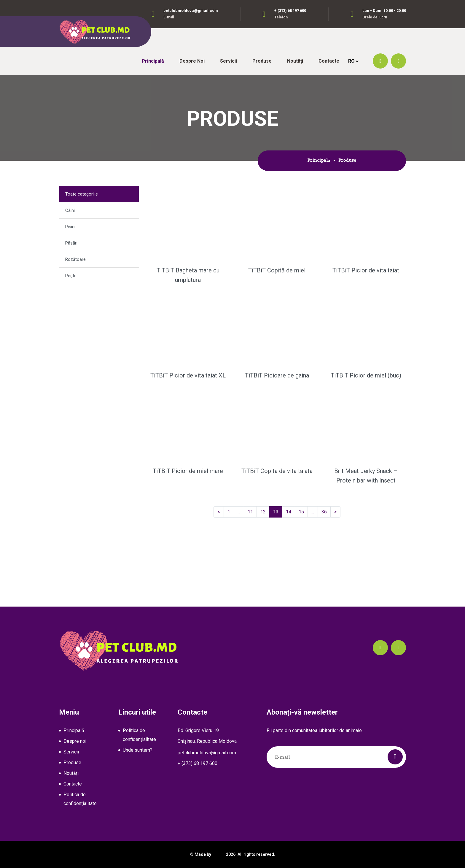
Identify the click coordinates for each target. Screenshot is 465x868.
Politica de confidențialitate (80, 799)
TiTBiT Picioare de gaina (277, 375)
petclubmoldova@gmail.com (191, 11)
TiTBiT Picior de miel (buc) (366, 375)
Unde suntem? (138, 750)
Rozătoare (75, 259)
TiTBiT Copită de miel (277, 270)
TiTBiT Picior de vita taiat (366, 270)
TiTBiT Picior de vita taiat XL (188, 375)
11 (252, 512)
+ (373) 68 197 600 (290, 11)
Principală (153, 61)
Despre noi (192, 61)
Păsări (71, 243)
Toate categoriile (82, 194)
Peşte (71, 276)
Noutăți (295, 61)
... (240, 512)
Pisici (70, 227)
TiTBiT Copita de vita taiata (277, 471)
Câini (70, 210)
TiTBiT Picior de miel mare (188, 471)
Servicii (228, 61)
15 (303, 512)
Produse (262, 61)
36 (326, 512)
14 (290, 512)
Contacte (329, 61)
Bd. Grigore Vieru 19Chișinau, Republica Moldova (207, 736)
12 (265, 512)
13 (278, 512)
